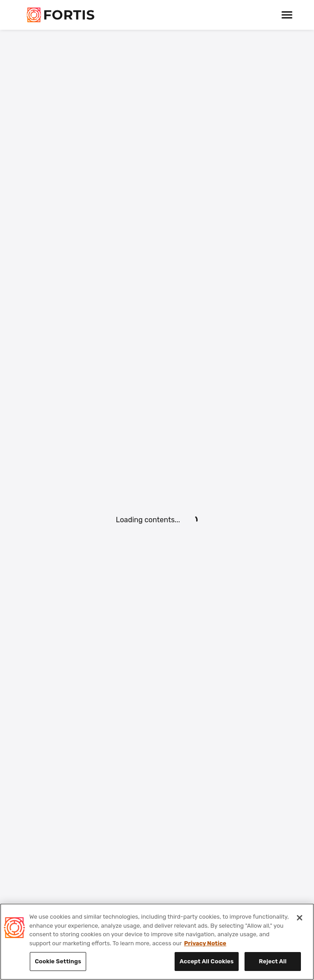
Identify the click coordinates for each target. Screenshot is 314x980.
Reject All (273, 961)
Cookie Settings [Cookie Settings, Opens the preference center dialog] (58, 961)
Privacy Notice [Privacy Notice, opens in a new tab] (205, 943)
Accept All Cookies (207, 961)
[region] (157, 942)
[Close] (300, 918)
